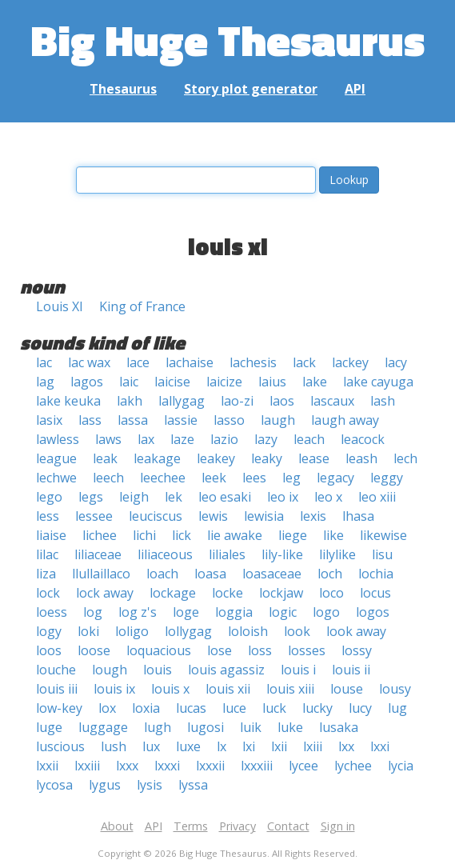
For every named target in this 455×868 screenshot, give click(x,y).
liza (46, 574)
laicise (172, 382)
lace (138, 362)
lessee (94, 516)
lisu (382, 554)
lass (90, 420)
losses (307, 650)
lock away (105, 593)
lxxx (127, 766)
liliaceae (98, 554)
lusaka (339, 727)
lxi (249, 746)
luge (49, 727)
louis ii (351, 670)
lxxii (47, 766)
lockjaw (281, 593)
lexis (313, 516)
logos (373, 612)
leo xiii (377, 497)
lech (405, 458)
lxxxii (210, 766)
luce (234, 708)
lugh (158, 727)
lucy (360, 708)
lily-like (282, 554)
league (56, 458)
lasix (49, 420)
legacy (335, 478)
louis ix (114, 689)
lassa (133, 420)
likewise (383, 535)
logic (283, 612)
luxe (188, 746)
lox (107, 708)
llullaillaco (101, 574)
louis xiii (290, 689)
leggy (387, 478)
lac (44, 362)
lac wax (89, 362)
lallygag (182, 401)
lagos (87, 382)
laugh (278, 420)
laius (272, 382)
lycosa (54, 785)
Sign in (338, 826)
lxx (346, 746)
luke (290, 727)
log (93, 612)
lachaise (190, 362)
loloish (248, 631)
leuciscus (156, 516)
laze (182, 439)
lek (174, 497)
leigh (134, 497)
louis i (298, 670)
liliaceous (165, 554)
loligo (132, 631)
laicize (224, 382)
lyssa (193, 785)
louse (347, 689)
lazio (224, 439)
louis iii (57, 689)
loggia (234, 612)
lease (314, 458)
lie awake (235, 535)
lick (182, 535)
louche (56, 670)
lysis (150, 785)
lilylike (337, 554)
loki (88, 631)
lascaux (332, 401)
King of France (142, 306)
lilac (47, 554)
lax (146, 439)
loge (186, 612)
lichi (144, 535)
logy (49, 631)
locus (375, 593)
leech (108, 478)
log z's (138, 612)
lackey (350, 362)
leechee (163, 478)
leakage (157, 458)
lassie (181, 420)
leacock (363, 439)
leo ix (283, 497)
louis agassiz (226, 670)
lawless (58, 439)
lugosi (206, 727)
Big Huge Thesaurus (227, 40)
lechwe (56, 478)
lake (315, 382)
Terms (191, 826)
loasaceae (272, 574)
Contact (288, 826)
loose (94, 650)
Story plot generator (251, 89)
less (48, 516)
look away (356, 631)
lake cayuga (378, 382)
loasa (210, 574)
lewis (213, 516)
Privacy (237, 826)
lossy (357, 650)
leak (105, 458)
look (297, 631)
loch (330, 574)
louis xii (228, 689)
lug (397, 708)
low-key (59, 708)
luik (251, 727)
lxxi (380, 746)
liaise (51, 535)
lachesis (253, 362)
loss (260, 650)
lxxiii (87, 766)
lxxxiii (257, 766)
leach (309, 439)
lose (220, 650)
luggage (103, 727)
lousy (395, 689)
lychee (353, 766)
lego (49, 497)
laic (129, 382)
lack (304, 362)
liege (293, 535)
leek (214, 478)
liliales (227, 554)
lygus (105, 785)
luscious (60, 746)
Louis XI (60, 306)
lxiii (313, 746)
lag (45, 382)
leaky (267, 458)
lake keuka (68, 401)
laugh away (345, 420)
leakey (216, 458)
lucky (317, 708)
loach (162, 574)
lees (254, 478)
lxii (279, 746)
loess (52, 612)
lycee (303, 766)
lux (151, 746)
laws (108, 439)
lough (110, 670)
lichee (100, 535)
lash (383, 401)
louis (158, 670)
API (355, 89)
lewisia (264, 516)
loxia (146, 708)
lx (222, 746)
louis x (170, 689)
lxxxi (167, 766)
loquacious (159, 650)
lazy (266, 439)
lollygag (188, 631)
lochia (376, 574)
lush (114, 746)
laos (282, 401)
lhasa (358, 516)
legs (91, 497)
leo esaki (225, 497)
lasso (229, 420)
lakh (130, 401)
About (117, 826)
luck (274, 708)
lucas (191, 708)
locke (227, 593)
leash (361, 458)
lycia (401, 766)
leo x (328, 497)
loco (331, 593)
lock (48, 593)
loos (49, 650)
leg (291, 478)
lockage (173, 593)
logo (326, 612)
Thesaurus (123, 89)
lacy (396, 362)
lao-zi (237, 401)
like (333, 535)
